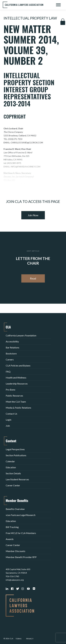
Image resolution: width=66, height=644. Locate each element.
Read (33, 278)
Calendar (10, 461)
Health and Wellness (16, 378)
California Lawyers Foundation (21, 335)
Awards (10, 539)
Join (8, 426)
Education (11, 467)
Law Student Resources (17, 479)
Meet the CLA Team (16, 402)
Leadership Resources (17, 384)
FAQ (8, 372)
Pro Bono (11, 390)
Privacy (30, 639)
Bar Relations (12, 347)
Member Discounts (16, 551)
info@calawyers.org (15, 580)
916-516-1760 (12, 576)
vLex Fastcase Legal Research (21, 515)
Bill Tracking (12, 527)
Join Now (33, 215)
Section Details (13, 473)
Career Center (13, 485)
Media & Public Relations (18, 408)
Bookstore (11, 353)
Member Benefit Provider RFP (21, 557)
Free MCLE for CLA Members (21, 533)
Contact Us (11, 414)
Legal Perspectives (15, 449)
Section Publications (16, 455)
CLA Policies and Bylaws (18, 365)
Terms (19, 639)
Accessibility (12, 341)
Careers (10, 359)
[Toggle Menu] (58, 5)
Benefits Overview (15, 509)
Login (9, 420)
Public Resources (14, 396)
